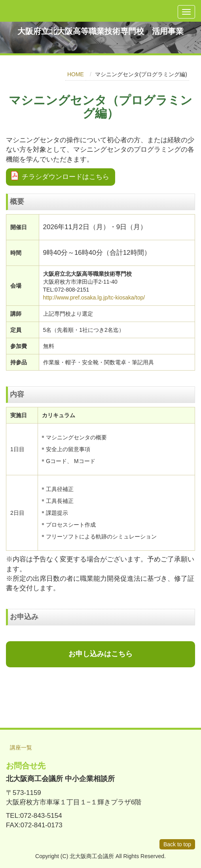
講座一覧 (21, 747)
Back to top (177, 844)
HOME (76, 74)
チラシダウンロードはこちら (65, 177)
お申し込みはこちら (100, 654)
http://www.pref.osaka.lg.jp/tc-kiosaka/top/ (94, 297)
